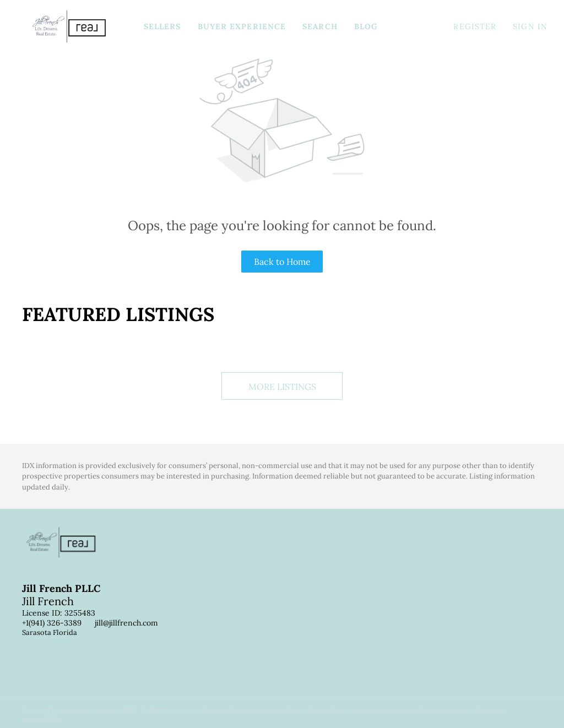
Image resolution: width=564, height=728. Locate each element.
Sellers (162, 26)
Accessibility (41, 718)
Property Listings (445, 710)
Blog (366, 26)
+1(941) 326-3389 (52, 623)
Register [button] (475, 26)
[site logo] (69, 552)
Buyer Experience (242, 26)
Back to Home (282, 262)
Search (320, 26)
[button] (69, 26)
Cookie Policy (329, 710)
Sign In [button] (530, 26)
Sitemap (489, 710)
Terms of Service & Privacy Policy (253, 710)
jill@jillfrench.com (126, 623)
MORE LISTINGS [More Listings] (282, 387)
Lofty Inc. (74, 710)
